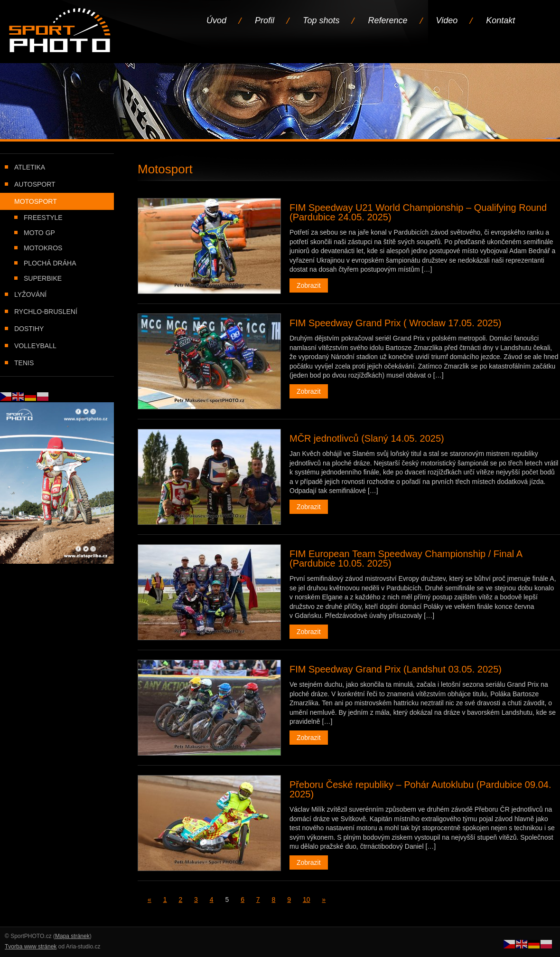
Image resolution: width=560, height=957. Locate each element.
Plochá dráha (50, 263)
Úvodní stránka (61, 31)
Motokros (43, 248)
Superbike (43, 278)
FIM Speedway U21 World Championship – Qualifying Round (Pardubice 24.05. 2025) (418, 212)
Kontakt (500, 20)
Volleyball (35, 346)
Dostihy (29, 329)
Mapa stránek (72, 936)
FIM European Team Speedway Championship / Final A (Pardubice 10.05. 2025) (406, 559)
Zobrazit (309, 285)
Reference (387, 20)
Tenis (24, 363)
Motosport (36, 201)
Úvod (216, 20)
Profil (265, 20)
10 (307, 900)
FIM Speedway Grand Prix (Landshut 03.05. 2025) (396, 669)
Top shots (321, 20)
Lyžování (30, 294)
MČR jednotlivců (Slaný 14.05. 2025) (367, 438)
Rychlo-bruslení (46, 312)
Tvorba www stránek (31, 947)
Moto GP (39, 233)
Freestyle (43, 218)
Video (447, 20)
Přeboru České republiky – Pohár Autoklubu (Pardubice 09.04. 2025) (420, 789)
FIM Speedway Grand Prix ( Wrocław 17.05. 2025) (395, 323)
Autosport (35, 184)
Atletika (30, 167)
